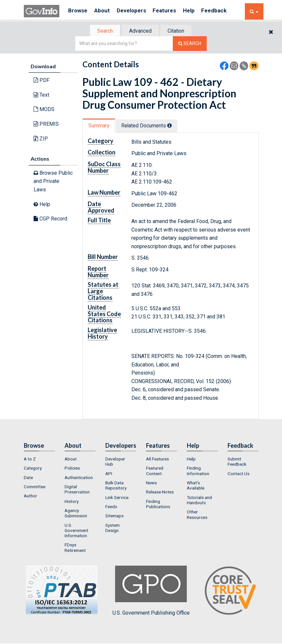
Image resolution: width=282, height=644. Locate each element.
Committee (35, 487)
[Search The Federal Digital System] (190, 44)
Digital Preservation (77, 490)
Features (172, 11)
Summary (100, 126)
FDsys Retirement (75, 548)
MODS (44, 110)
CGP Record (50, 219)
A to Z (30, 459)
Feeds (111, 507)
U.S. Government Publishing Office (151, 591)
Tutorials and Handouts (199, 501)
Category (33, 469)
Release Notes (160, 493)
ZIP (41, 139)
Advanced (140, 31)
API (109, 474)
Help (199, 11)
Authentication (79, 478)
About (105, 11)
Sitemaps (114, 516)
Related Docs (150, 126)
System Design (112, 528)
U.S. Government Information (76, 531)
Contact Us (238, 474)
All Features (157, 459)
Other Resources (197, 515)
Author (30, 497)
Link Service (117, 498)
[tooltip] (173, 126)
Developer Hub (115, 462)
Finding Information (198, 472)
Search (102, 31)
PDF (42, 81)
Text (41, 96)
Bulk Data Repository (116, 486)
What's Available (196, 486)
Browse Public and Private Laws (53, 182)
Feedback (226, 11)
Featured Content (155, 472)
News (151, 483)
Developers (137, 11)
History (72, 502)
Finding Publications (158, 505)
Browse (79, 11)
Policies (72, 469)
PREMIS (46, 125)
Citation (179, 31)
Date (28, 478)
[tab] (102, 31)
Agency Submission (76, 514)
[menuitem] (39, 459)
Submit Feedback (237, 462)
